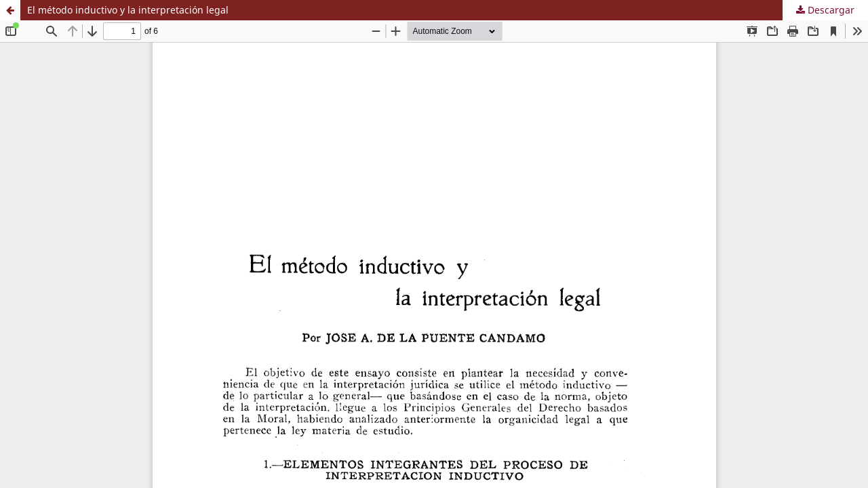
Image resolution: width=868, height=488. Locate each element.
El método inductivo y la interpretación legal (128, 10)
